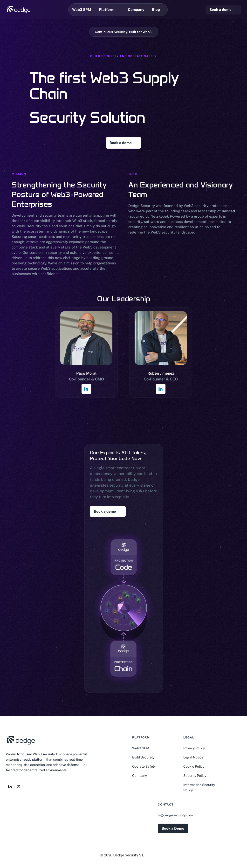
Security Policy (195, 776)
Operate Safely (144, 766)
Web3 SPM (141, 748)
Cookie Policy (194, 766)
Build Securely (143, 757)
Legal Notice (193, 757)
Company (140, 776)
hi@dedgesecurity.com (175, 815)
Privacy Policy (194, 748)
